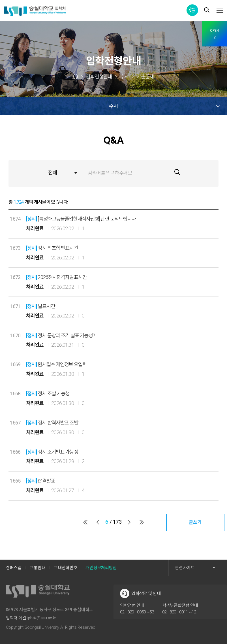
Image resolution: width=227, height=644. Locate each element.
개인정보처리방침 (101, 568)
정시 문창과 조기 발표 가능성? (60, 335)
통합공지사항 (192, 10)
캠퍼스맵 (14, 568)
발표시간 (40, 306)
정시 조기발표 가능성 (52, 452)
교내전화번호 (65, 568)
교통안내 (38, 568)
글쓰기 (195, 522)
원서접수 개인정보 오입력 (56, 364)
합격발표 (40, 481)
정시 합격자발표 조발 (52, 423)
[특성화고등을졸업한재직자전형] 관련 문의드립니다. (81, 219)
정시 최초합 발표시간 (52, 248)
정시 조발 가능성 (48, 394)
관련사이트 (195, 568)
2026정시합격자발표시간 (56, 277)
